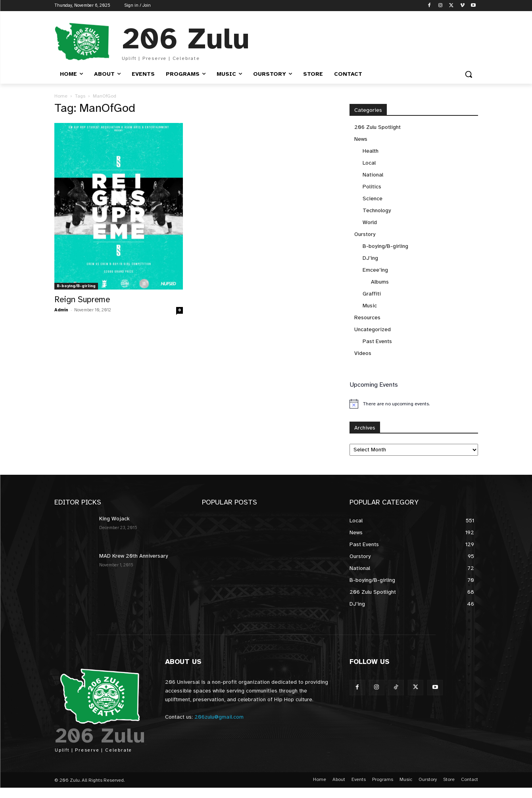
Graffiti (372, 294)
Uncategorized (373, 329)
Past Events (377, 341)
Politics (372, 187)
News (361, 139)
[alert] (414, 404)
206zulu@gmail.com (219, 717)
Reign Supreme (82, 299)
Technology (377, 210)
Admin (61, 310)
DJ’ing (370, 258)
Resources (367, 317)
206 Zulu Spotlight (377, 127)
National (373, 175)
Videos (363, 353)
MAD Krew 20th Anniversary (133, 556)
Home (61, 96)
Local (369, 163)
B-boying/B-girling (76, 286)
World (370, 222)
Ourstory (365, 234)
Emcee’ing (375, 270)
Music (370, 306)
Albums (380, 282)
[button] (469, 74)
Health (371, 151)
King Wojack (114, 519)
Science (373, 199)
